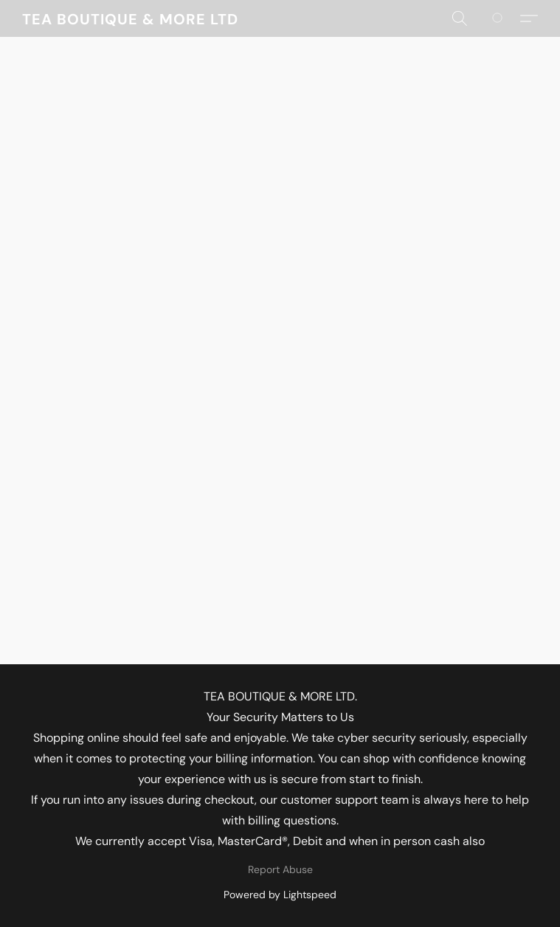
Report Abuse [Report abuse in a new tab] (280, 869)
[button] (130, 18)
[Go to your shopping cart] (505, 18)
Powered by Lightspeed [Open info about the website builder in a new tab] (280, 895)
